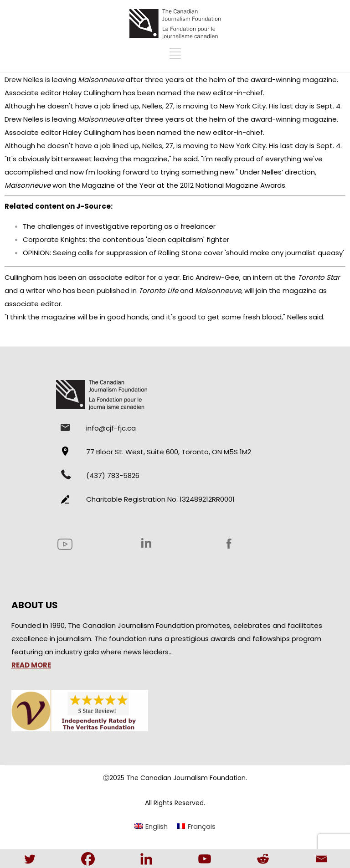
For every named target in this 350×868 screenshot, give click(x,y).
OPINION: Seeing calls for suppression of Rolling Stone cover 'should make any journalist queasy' (183, 253)
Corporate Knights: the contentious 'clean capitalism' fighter (126, 239)
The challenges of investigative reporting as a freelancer (119, 226)
